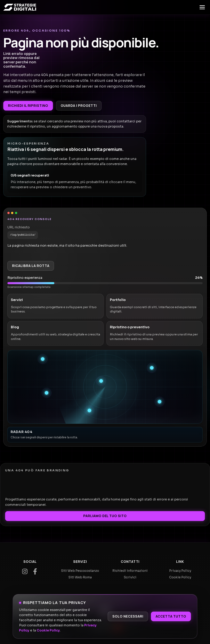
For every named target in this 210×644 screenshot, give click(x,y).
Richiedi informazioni (130, 571)
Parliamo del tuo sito (105, 516)
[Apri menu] (202, 7)
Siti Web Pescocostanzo (80, 571)
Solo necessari (128, 616)
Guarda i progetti (79, 106)
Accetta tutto (171, 616)
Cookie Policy (48, 630)
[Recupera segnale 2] (152, 368)
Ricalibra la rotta (31, 266)
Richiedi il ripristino (28, 106)
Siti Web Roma (80, 577)
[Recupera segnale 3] (101, 381)
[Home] (20, 7)
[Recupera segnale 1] (43, 359)
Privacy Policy (180, 571)
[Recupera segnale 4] (47, 393)
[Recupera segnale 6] (89, 410)
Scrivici (130, 577)
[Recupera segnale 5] (160, 402)
